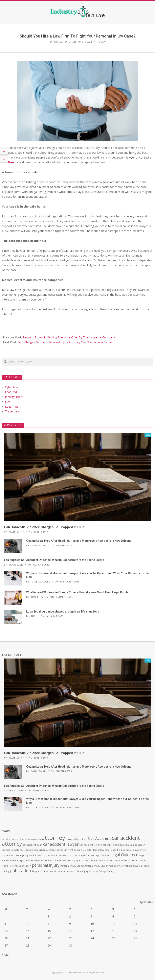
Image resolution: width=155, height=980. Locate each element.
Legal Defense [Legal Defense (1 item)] (102, 855)
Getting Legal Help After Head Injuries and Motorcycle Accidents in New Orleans (79, 541)
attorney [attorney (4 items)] (53, 838)
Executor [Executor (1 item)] (88, 850)
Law (103, 42)
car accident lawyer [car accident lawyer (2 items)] (61, 844)
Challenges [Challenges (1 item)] (107, 845)
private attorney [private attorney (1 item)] (114, 866)
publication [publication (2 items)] (20, 871)
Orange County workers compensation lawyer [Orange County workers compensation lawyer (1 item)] (114, 860)
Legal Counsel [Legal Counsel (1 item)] (87, 855)
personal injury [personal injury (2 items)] (46, 865)
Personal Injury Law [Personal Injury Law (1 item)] (95, 866)
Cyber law (11, 387)
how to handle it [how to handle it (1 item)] (113, 850)
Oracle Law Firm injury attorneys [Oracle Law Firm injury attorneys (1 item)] (71, 860)
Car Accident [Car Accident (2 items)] (99, 838)
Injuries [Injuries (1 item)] (46, 855)
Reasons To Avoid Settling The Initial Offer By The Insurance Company (69, 337)
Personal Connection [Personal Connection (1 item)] (20, 866)
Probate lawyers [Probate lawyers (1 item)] (132, 866)
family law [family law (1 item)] (98, 850)
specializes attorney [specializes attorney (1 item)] (59, 871)
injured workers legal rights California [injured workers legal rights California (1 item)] (22, 855)
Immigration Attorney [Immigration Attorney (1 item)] (134, 850)
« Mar (6, 954)
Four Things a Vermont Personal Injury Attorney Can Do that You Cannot (65, 342)
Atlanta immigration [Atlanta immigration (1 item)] (30, 839)
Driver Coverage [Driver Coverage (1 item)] (47, 850)
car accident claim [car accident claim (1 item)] (32, 845)
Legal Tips (12, 407)
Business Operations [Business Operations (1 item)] (77, 839)
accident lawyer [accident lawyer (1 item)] (10, 839)
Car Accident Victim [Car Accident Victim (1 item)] (90, 845)
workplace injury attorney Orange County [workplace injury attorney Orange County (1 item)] (92, 871)
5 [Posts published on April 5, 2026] (135, 916)
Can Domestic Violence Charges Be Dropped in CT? (44, 527)
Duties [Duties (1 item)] (60, 850)
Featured (11, 392)
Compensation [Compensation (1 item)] (121, 845)
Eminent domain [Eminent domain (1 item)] (73, 850)
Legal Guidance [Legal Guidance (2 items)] (124, 855)
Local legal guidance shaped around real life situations (63, 612)
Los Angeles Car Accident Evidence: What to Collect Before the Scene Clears (54, 560)
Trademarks (13, 411)
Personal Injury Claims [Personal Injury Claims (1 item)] (72, 866)
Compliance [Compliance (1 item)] (17, 850)
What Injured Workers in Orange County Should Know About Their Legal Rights (77, 592)
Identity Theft (14, 397)
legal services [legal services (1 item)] (26, 860)
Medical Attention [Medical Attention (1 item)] (43, 860)
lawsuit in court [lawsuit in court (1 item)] (70, 855)
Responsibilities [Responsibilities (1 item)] (40, 871)
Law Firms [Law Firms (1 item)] (56, 855)
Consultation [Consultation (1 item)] (31, 850)
